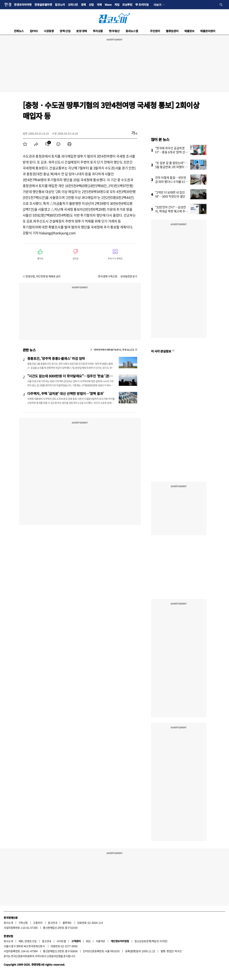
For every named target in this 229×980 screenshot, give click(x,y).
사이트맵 (61, 941)
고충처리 (38, 923)
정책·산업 (65, 31)
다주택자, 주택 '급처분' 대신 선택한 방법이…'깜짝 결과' (66, 393)
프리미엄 (143, 5)
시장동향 (49, 31)
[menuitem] (25, 144)
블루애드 (67, 923)
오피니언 (73, 5)
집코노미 (60, 5)
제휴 (21, 941)
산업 (91, 5)
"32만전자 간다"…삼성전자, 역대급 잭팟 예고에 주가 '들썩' (172, 211)
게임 (117, 5)
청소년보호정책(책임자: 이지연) (151, 941)
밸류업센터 (172, 31)
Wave (108, 5)
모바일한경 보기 (129, 276)
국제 (99, 5)
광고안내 (52, 923)
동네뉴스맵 (132, 31)
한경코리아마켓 (23, 5)
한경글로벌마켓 (43, 5)
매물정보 (189, 31)
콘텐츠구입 (31, 941)
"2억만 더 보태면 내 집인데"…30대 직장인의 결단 (170, 194)
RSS (88, 941)
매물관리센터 (208, 31)
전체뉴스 (19, 31)
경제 (83, 5)
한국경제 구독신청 (108, 276)
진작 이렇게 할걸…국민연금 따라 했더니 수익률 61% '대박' (171, 182)
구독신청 (23, 923)
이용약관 (100, 941)
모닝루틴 (127, 5)
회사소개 (8, 923)
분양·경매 (82, 31)
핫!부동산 (114, 31)
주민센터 (155, 31)
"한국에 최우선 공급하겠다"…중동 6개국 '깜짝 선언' (170, 152)
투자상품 (98, 31)
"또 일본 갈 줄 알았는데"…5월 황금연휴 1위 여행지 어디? (171, 167)
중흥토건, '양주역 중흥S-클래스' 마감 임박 (56, 358)
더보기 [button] (157, 5)
